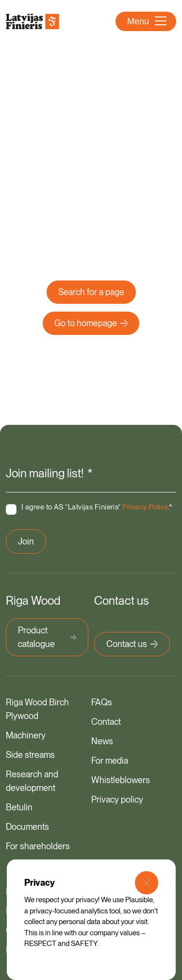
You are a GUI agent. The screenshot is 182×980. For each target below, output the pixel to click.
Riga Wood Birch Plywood (37, 709)
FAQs (102, 702)
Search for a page (91, 292)
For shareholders (38, 846)
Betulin (19, 807)
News (102, 741)
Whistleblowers (121, 780)
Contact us (132, 644)
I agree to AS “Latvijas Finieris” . (97, 507)
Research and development (32, 781)
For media (110, 761)
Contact (106, 722)
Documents (27, 827)
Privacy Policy (145, 507)
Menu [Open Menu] (147, 21)
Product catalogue (47, 637)
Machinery (26, 735)
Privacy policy (117, 799)
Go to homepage (91, 323)
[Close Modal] (147, 883)
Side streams (30, 755)
